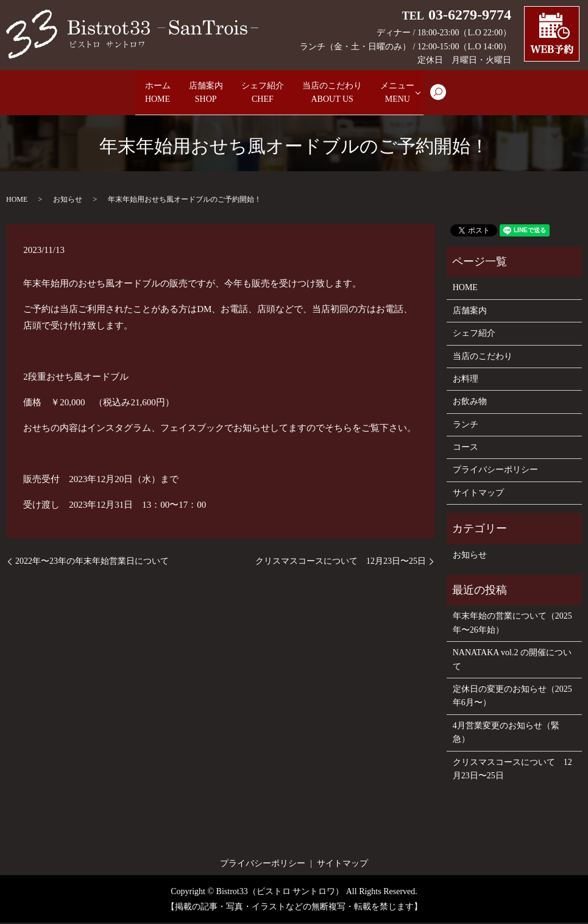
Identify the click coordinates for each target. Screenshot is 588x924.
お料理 (466, 380)
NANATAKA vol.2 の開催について (512, 660)
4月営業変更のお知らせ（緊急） (506, 734)
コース (466, 448)
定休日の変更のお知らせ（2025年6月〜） (512, 697)
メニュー (433, 93)
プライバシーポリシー (495, 471)
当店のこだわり (350, 93)
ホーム (126, 93)
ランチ (466, 426)
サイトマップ (478, 494)
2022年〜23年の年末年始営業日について (92, 562)
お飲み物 (470, 403)
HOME (17, 201)
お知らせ (68, 201)
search (484, 99)
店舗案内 (190, 93)
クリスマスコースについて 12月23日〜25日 (341, 562)
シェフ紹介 (263, 93)
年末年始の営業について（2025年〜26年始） (512, 624)
